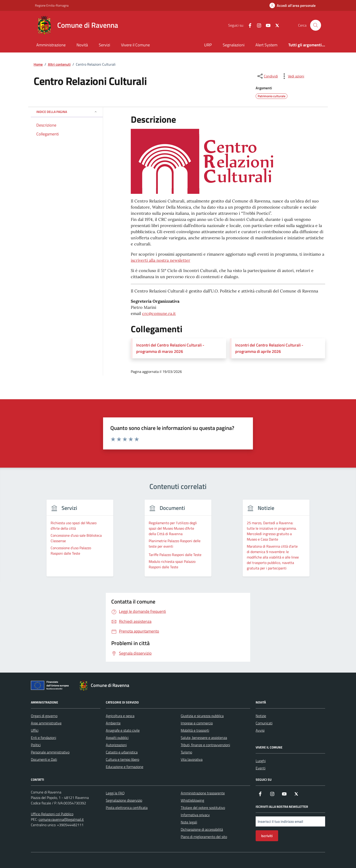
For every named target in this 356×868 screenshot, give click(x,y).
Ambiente (113, 723)
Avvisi (260, 730)
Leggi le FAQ (115, 793)
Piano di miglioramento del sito (204, 837)
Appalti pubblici (117, 738)
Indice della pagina (67, 112)
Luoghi (261, 761)
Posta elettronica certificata (127, 808)
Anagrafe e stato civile (123, 730)
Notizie (261, 716)
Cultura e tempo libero (122, 759)
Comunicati (264, 723)
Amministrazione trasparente (203, 793)
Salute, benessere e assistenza (204, 738)
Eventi (261, 768)
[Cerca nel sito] (316, 25)
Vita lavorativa (192, 759)
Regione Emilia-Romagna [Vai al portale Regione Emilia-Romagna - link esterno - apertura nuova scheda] (52, 5)
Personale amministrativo (50, 752)
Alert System (266, 45)
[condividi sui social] (267, 76)
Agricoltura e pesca (120, 716)
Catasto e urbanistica (122, 752)
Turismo (186, 752)
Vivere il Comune (135, 45)
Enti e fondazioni (43, 738)
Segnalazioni (234, 45)
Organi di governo (44, 716)
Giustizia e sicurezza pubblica (202, 716)
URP (208, 45)
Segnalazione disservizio (124, 800)
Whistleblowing (192, 800)
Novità (82, 45)
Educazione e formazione (125, 767)
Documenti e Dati (44, 759)
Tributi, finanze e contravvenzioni (205, 745)
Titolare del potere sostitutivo (203, 808)
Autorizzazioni (116, 745)
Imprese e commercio (197, 723)
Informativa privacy (195, 815)
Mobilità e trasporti (195, 730)
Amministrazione (51, 45)
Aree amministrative (46, 723)
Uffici (35, 730)
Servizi (104, 45)
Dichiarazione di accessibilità (202, 829)
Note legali (189, 822)
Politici (36, 745)
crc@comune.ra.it (159, 313)
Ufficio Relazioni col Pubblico (52, 814)
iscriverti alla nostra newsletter (161, 260)
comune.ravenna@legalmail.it (61, 819)
